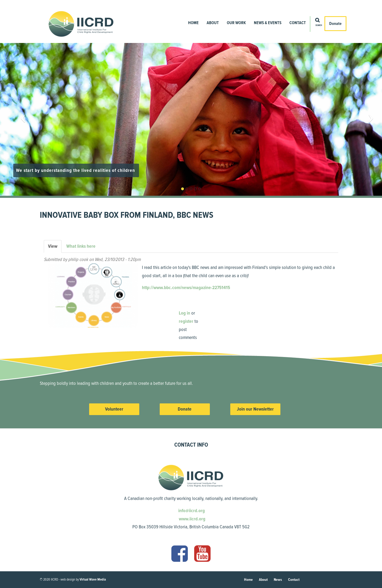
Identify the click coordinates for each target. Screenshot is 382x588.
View (55, 248)
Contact (298, 23)
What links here (81, 246)
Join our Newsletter (255, 409)
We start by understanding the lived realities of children (76, 170)
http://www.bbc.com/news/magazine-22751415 (186, 288)
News (278, 580)
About (213, 23)
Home (193, 23)
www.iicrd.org (192, 519)
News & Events (268, 23)
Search (319, 25)
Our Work (236, 23)
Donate (335, 24)
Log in (185, 313)
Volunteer (114, 409)
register (186, 321)
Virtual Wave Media (93, 580)
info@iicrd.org (191, 511)
